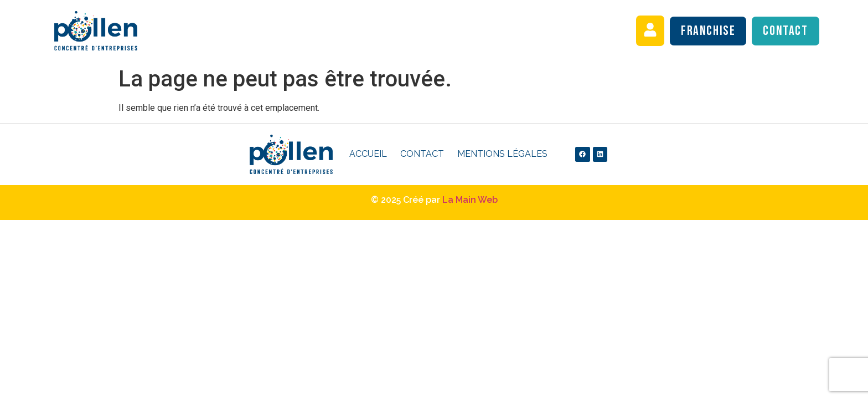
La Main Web (470, 200)
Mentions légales (502, 154)
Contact (422, 154)
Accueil (368, 154)
